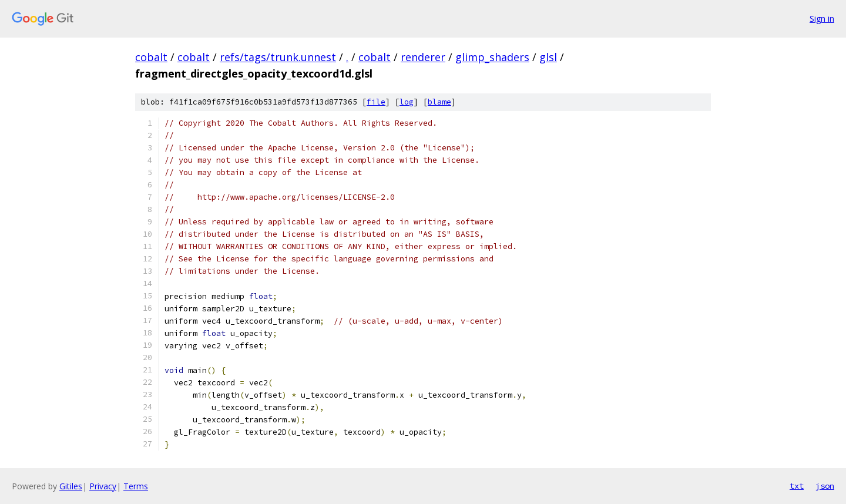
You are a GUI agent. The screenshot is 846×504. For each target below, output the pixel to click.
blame (439, 102)
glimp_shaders (492, 57)
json (825, 486)
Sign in (822, 19)
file (376, 102)
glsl (548, 57)
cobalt (151, 57)
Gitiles (71, 486)
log (407, 102)
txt (797, 486)
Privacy (103, 486)
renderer (423, 57)
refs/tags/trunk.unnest (278, 57)
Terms (136, 486)
